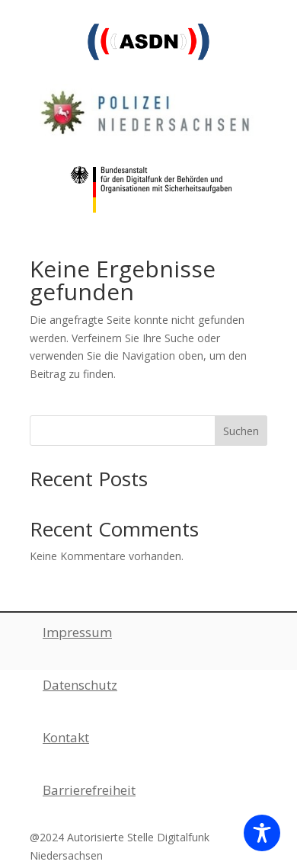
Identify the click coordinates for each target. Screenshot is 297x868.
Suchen (241, 431)
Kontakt (66, 737)
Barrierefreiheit (89, 790)
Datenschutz (80, 685)
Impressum (77, 632)
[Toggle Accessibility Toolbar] (262, 833)
